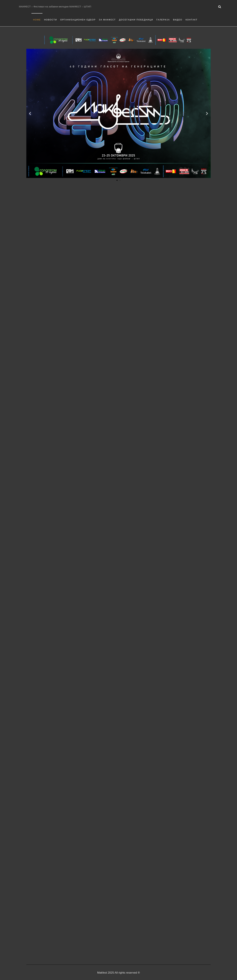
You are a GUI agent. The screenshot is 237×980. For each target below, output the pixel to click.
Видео (178, 20)
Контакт (191, 20)
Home (37, 20)
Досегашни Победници (136, 20)
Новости (51, 20)
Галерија (163, 20)
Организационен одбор (78, 20)
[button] (30, 113)
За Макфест (107, 20)
